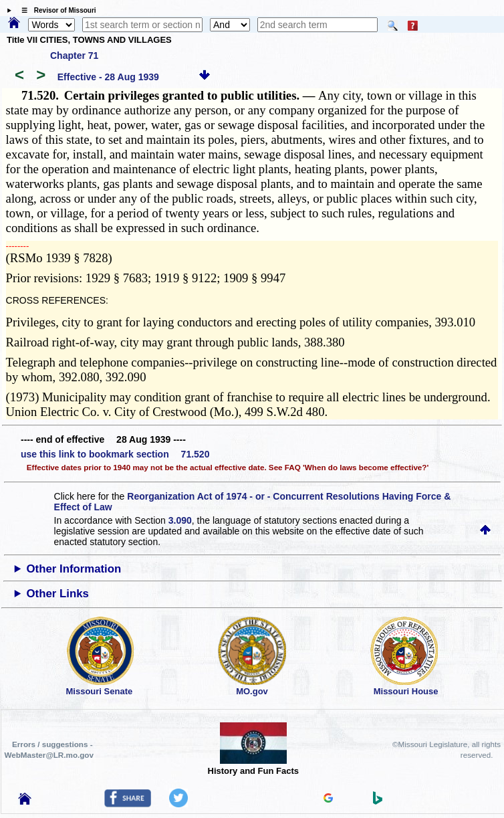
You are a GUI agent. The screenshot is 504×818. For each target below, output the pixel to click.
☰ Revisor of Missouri (55, 10)
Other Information (74, 569)
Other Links (58, 594)
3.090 (180, 520)
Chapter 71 (74, 56)
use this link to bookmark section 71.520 (115, 454)
